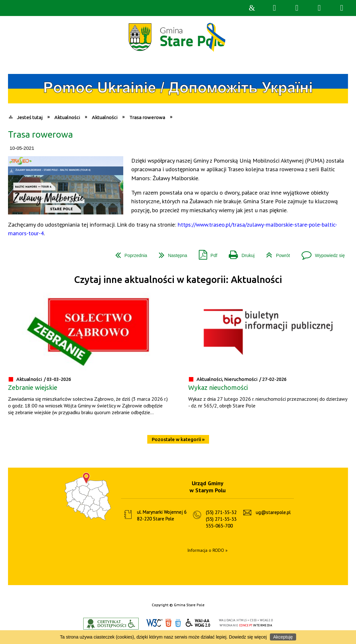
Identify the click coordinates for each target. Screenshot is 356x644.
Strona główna (252, 8)
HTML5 (168, 623)
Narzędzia (297, 8)
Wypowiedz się (321, 253)
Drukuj (239, 253)
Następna (170, 253)
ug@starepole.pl (273, 512)
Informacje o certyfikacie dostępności (111, 624)
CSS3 (178, 623)
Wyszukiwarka (274, 8)
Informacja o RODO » (207, 550)
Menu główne (319, 8)
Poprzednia (129, 253)
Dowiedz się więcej (248, 637)
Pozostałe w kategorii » (178, 439)
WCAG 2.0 (198, 623)
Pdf (206, 253)
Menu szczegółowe (342, 8)
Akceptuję (283, 637)
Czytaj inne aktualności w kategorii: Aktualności (178, 280)
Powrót (275, 253)
